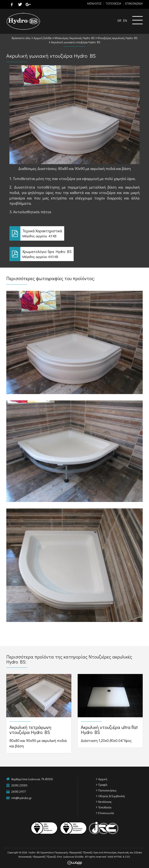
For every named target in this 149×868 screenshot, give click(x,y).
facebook (12, 4)
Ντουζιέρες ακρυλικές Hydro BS (118, 38)
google (28, 4)
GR (119, 20)
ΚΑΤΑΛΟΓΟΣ (94, 3)
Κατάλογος (105, 802)
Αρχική (103, 779)
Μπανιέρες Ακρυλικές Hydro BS (75, 38)
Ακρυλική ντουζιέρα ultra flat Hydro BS (110, 711)
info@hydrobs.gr (22, 798)
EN (125, 20)
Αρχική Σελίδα (43, 38)
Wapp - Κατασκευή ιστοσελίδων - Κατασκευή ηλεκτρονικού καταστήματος (75, 863)
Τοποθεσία (105, 807)
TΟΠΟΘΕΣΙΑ (113, 3)
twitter (20, 4)
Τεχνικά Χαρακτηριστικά (74, 233)
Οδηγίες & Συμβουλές (112, 796)
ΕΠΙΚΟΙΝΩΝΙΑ (134, 3)
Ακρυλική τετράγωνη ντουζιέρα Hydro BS (39, 713)
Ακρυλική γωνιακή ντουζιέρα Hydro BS (76, 42)
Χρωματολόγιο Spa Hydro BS (74, 254)
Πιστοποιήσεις (107, 790)
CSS (127, 856)
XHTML (118, 856)
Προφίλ (103, 785)
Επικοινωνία (106, 813)
